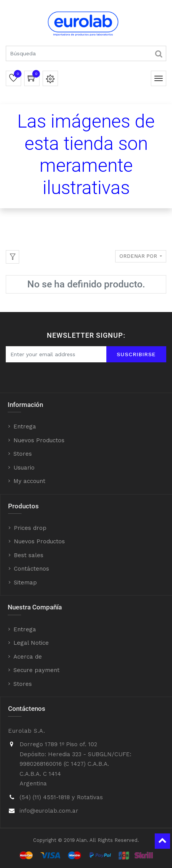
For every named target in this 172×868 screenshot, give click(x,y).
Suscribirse (136, 354)
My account (29, 481)
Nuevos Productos (39, 440)
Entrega (25, 427)
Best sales (29, 555)
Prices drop (30, 528)
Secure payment (36, 670)
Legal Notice (31, 643)
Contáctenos (31, 569)
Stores (23, 454)
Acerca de (28, 657)
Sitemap (25, 583)
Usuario (24, 468)
